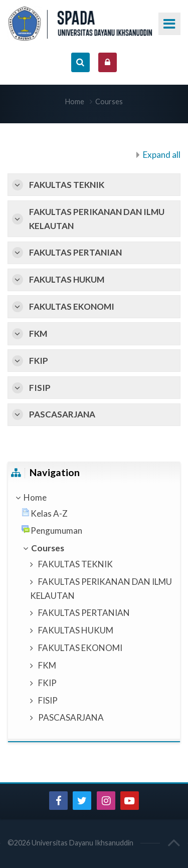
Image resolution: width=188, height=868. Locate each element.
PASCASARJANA (62, 414)
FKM (38, 334)
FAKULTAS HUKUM (67, 279)
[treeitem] (94, 498)
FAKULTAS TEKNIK (67, 185)
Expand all (162, 155)
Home (75, 101)
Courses (109, 101)
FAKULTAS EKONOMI (72, 306)
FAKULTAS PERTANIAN (75, 252)
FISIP (40, 388)
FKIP (39, 361)
